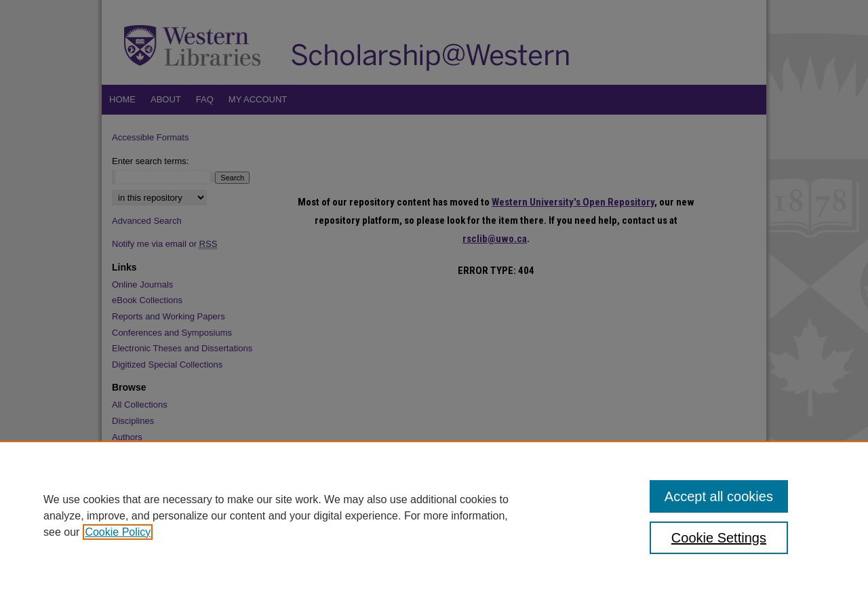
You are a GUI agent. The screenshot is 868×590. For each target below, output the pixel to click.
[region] (434, 515)
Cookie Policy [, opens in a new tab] (118, 532)
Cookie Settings (719, 538)
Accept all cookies (719, 496)
